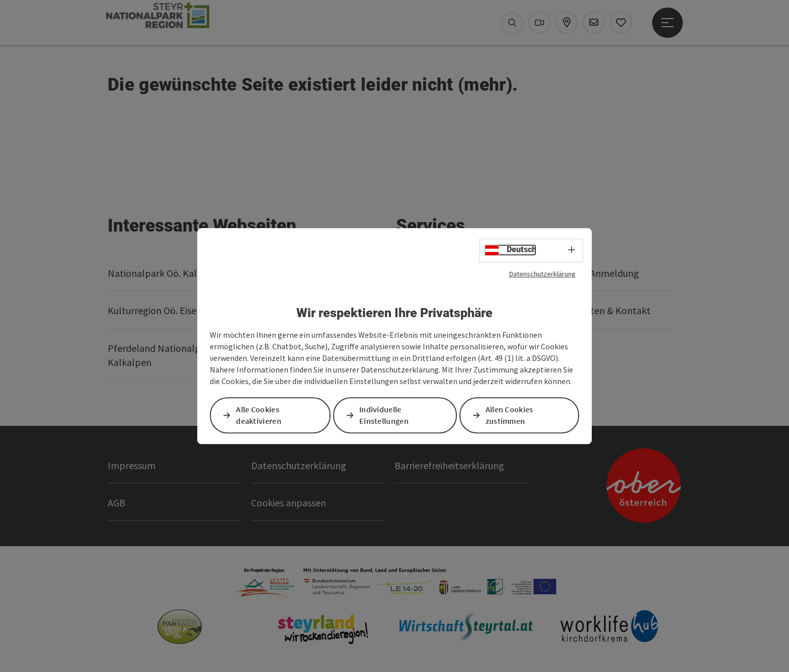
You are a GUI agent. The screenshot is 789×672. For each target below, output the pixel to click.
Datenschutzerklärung (542, 274)
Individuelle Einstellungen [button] (384, 415)
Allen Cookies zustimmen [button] (510, 415)
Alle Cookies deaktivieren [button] (259, 415)
